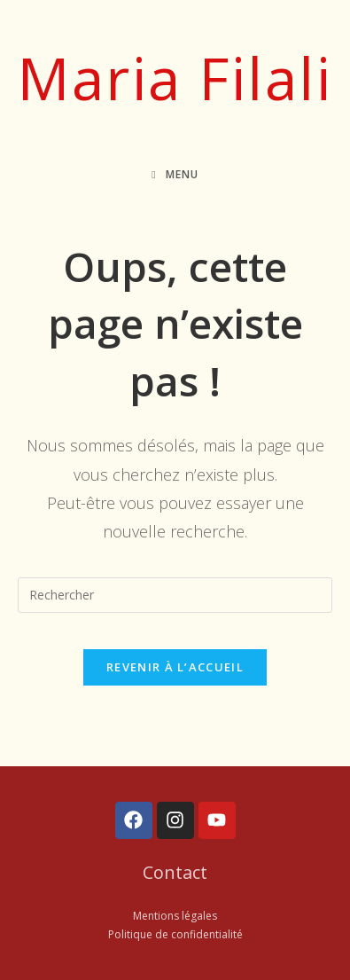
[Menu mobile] (175, 175)
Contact (175, 872)
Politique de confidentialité (175, 934)
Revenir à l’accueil (175, 667)
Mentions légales (175, 916)
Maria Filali (175, 78)
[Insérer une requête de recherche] (175, 595)
